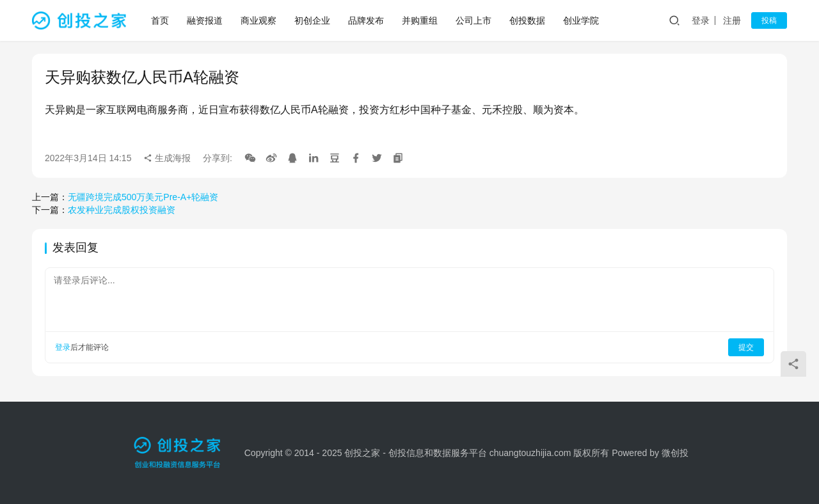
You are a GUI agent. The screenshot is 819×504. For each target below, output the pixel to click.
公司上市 (473, 20)
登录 (701, 20)
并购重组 (420, 20)
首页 (160, 20)
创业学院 (581, 20)
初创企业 (312, 20)
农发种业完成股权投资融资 (122, 210)
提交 (746, 347)
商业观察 (258, 20)
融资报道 (205, 20)
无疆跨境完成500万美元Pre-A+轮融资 (143, 197)
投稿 (769, 20)
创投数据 (527, 20)
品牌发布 (366, 20)
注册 (732, 20)
